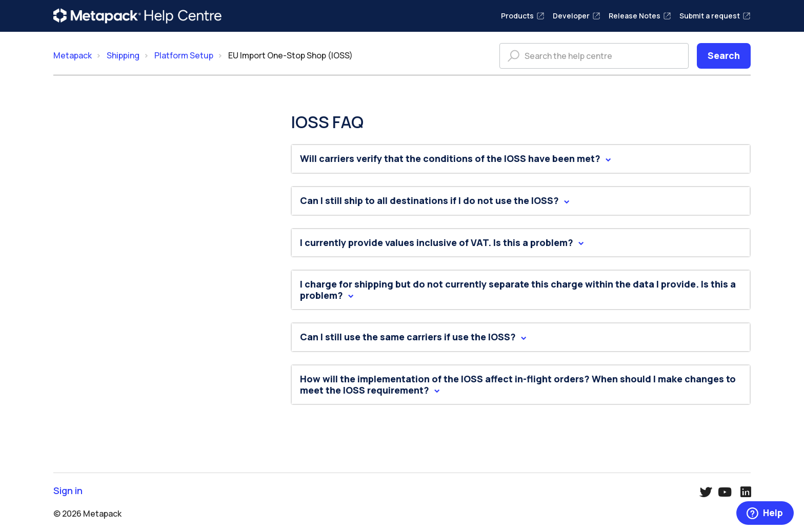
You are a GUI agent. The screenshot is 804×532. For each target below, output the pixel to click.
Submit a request (715, 16)
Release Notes (640, 16)
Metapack (73, 55)
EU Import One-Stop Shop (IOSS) (290, 55)
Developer (577, 16)
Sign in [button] (68, 491)
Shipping (123, 55)
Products (523, 16)
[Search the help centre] (594, 56)
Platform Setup (184, 55)
